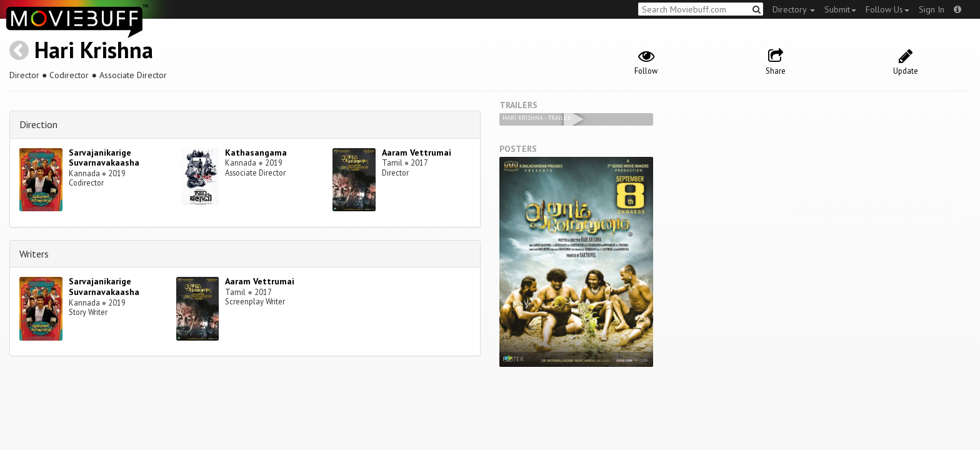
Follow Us (887, 9)
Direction (38, 124)
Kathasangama (256, 152)
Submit (840, 9)
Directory (794, 9)
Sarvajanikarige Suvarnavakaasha (104, 158)
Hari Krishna (94, 50)
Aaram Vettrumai (417, 152)
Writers (34, 254)
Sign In (932, 9)
